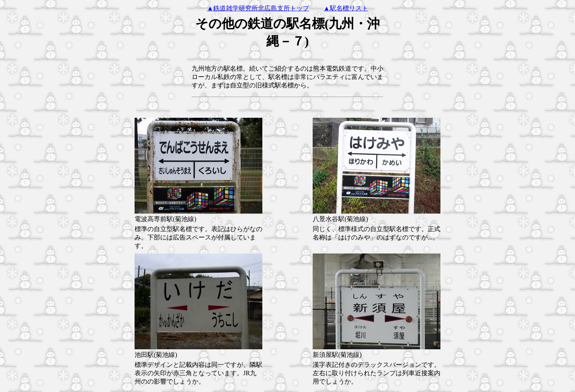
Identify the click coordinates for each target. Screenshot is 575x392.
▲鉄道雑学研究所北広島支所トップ (258, 8)
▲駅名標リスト (346, 8)
